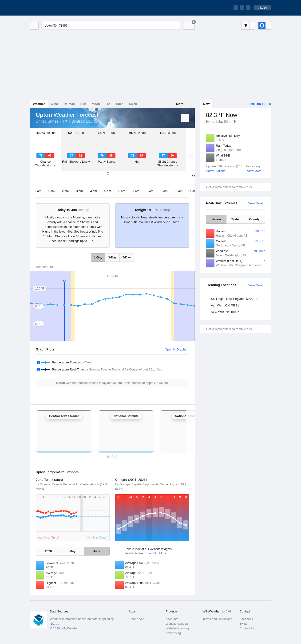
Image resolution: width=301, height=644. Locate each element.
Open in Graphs (176, 349)
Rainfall (69, 104)
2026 (48, 551)
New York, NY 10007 (225, 312)
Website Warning (177, 628)
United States (47, 121)
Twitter (244, 624)
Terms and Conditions (218, 619)
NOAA (54, 624)
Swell (133, 104)
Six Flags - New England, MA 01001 (235, 299)
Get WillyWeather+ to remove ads (229, 187)
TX (65, 121)
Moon (96, 104)
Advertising (173, 633)
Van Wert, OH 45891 (225, 305)
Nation (216, 219)
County (255, 219)
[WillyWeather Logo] (52, 8)
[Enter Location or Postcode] (111, 25)
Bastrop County (85, 121)
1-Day (98, 257)
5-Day (127, 257)
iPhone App (137, 619)
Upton (103, 121)
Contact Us (247, 628)
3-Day (112, 257)
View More (254, 171)
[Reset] (168, 25)
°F (245, 25)
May (72, 551)
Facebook (246, 619)
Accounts (172, 619)
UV (108, 104)
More (180, 104)
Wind (54, 104)
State (235, 219)
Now (206, 104)
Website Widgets (177, 624)
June (97, 551)
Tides (119, 104)
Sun (83, 104)
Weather (39, 104)
